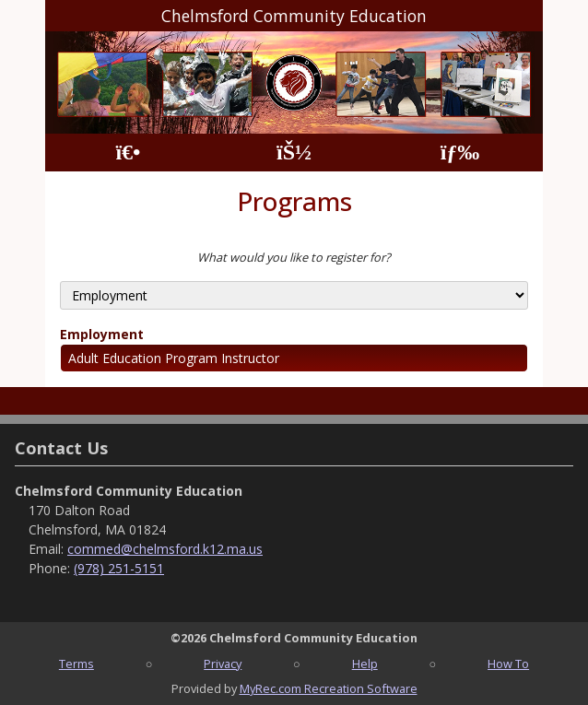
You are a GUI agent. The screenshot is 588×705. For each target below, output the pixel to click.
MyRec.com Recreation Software (329, 688)
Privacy (223, 664)
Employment (102, 334)
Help (365, 664)
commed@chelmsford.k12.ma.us (165, 549)
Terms (76, 664)
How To (508, 664)
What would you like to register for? (294, 257)
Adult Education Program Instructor (174, 358)
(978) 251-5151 (119, 568)
